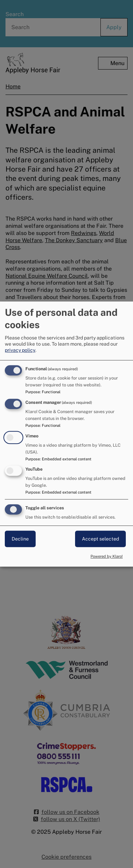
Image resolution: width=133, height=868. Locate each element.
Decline (20, 539)
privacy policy (20, 350)
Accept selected (100, 539)
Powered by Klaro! (107, 556)
